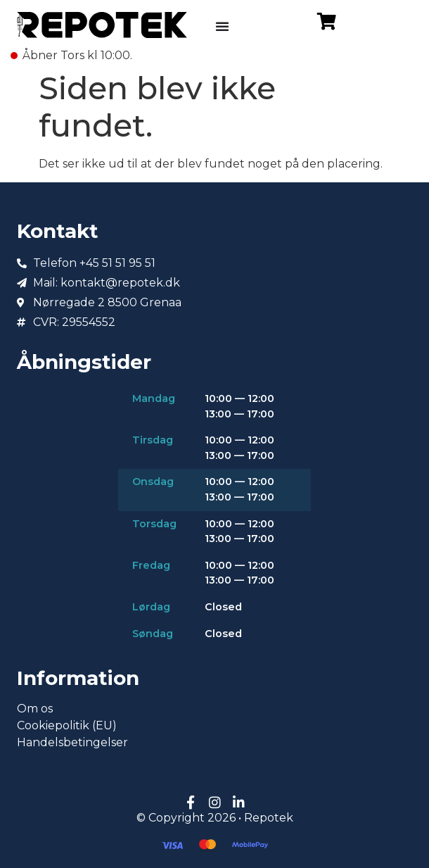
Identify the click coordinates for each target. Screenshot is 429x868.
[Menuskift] (222, 26)
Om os (35, 709)
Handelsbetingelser (72, 742)
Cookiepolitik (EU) (67, 725)
